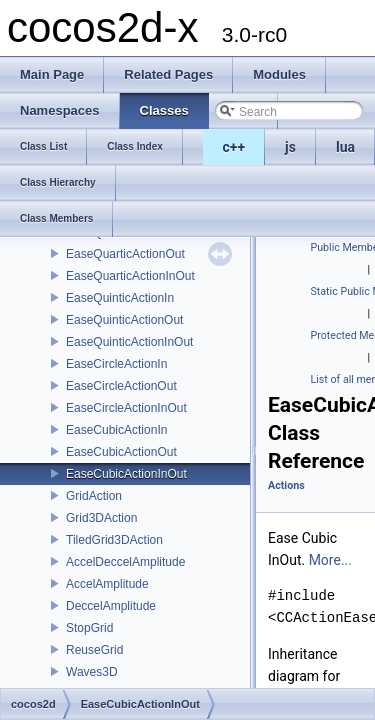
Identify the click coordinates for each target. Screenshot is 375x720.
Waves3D (92, 672)
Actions (286, 485)
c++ (234, 147)
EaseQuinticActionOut (124, 320)
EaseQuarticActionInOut (130, 276)
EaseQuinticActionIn (120, 298)
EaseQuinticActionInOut (129, 342)
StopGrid (89, 628)
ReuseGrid (94, 650)
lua (345, 147)
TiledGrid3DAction (114, 540)
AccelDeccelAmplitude (125, 562)
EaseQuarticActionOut (125, 254)
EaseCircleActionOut (121, 386)
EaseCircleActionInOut (126, 408)
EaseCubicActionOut (121, 452)
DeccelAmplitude (111, 606)
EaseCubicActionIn (116, 430)
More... (330, 560)
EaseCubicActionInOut (126, 474)
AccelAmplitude (107, 584)
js (290, 147)
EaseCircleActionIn (116, 364)
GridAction (94, 496)
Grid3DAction (101, 518)
